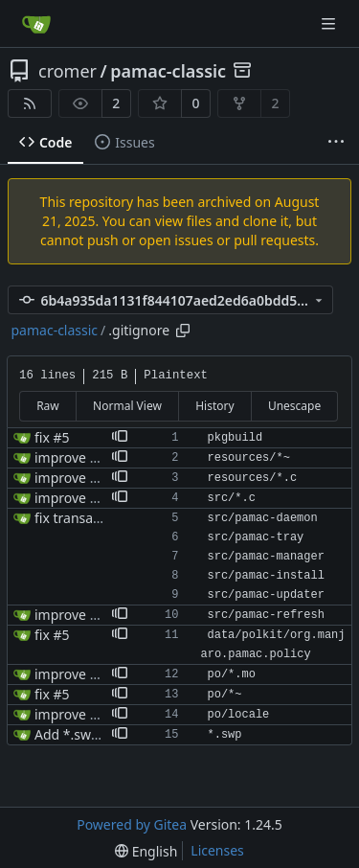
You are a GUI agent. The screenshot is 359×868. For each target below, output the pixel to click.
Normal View (127, 406)
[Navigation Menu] (330, 23)
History (214, 406)
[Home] (36, 24)
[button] (120, 438)
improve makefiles (92, 478)
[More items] (336, 143)
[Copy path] (183, 331)
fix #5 (52, 437)
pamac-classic (168, 71)
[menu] (146, 851)
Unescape (294, 406)
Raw (48, 406)
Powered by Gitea (132, 824)
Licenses (217, 850)
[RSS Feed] (30, 103)
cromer (67, 71)
